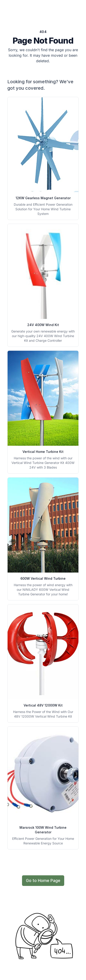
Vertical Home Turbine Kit (43, 452)
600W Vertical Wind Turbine (43, 578)
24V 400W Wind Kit (43, 325)
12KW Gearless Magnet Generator (43, 198)
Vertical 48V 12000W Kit (43, 705)
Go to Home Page (43, 881)
